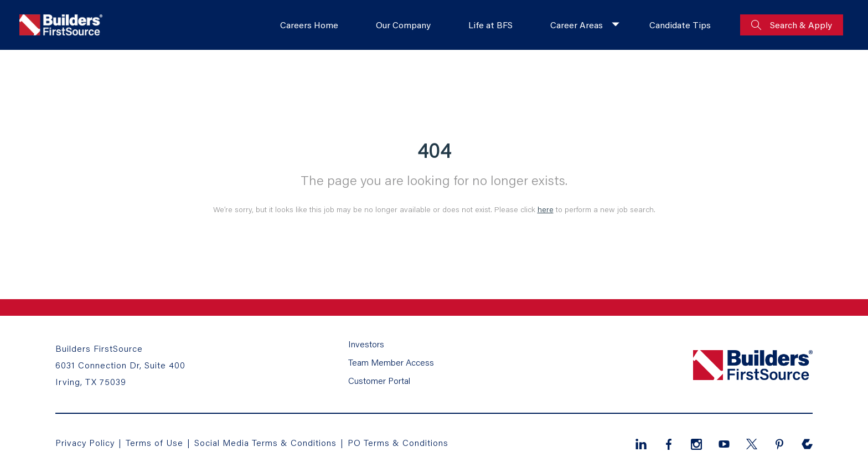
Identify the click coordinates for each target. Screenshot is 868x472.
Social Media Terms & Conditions (265, 442)
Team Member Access (391, 362)
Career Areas (577, 25)
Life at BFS (490, 25)
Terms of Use (156, 442)
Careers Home (309, 25)
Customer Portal (379, 380)
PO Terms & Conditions (398, 442)
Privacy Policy (85, 442)
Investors (366, 344)
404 (434, 150)
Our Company (403, 25)
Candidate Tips (680, 25)
